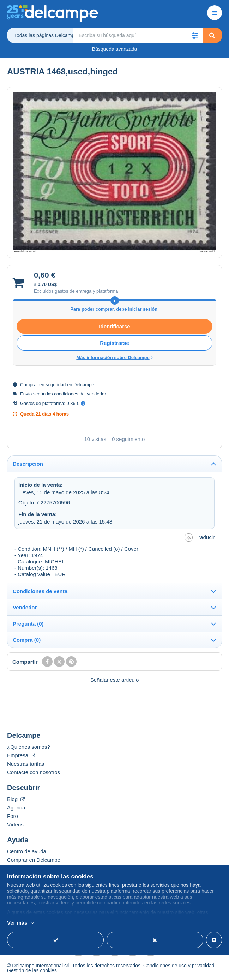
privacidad (203, 966)
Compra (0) (27, 640)
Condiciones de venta (40, 591)
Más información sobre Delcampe (114, 357)
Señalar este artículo (115, 680)
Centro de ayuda (27, 851)
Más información (128, 923)
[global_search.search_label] (138, 35)
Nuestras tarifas (26, 764)
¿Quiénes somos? (29, 747)
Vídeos (15, 824)
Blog (16, 799)
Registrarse (114, 343)
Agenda (16, 808)
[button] (195, 35)
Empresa (21, 755)
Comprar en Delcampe (34, 860)
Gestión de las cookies (32, 970)
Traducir (200, 537)
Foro (13, 816)
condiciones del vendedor (80, 394)
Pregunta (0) (28, 624)
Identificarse (114, 326)
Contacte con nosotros (34, 772)
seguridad (56, 385)
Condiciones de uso (165, 966)
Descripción (28, 464)
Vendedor (25, 607)
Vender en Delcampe (32, 868)
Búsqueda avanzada (115, 49)
